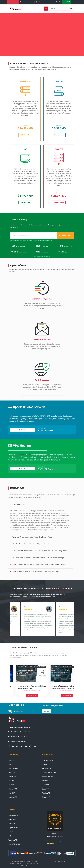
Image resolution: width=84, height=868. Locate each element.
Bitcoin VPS (12, 777)
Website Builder (47, 777)
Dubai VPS (46, 789)
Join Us (46, 711)
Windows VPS (13, 768)
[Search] (59, 9)
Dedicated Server (48, 760)
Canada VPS (13, 797)
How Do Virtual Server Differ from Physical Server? (31, 544)
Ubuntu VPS (13, 789)
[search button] (71, 9)
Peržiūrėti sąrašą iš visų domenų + (43, 256)
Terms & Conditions (15, 863)
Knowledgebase (14, 815)
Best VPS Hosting (14, 844)
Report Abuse (13, 828)
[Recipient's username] (33, 236)
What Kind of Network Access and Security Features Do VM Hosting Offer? (40, 551)
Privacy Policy (26, 863)
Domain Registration (49, 773)
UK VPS (11, 785)
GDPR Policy (25, 865)
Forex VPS (46, 764)
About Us (12, 824)
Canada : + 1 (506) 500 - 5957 (21, 732)
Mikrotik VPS (46, 781)
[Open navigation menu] (46, 9)
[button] (6, 35)
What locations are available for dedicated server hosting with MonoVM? (39, 565)
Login (58, 2)
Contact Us (12, 820)
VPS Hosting (21, 455)
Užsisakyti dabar (25, 135)
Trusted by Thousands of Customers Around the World (42, 589)
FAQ (10, 836)
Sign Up (67, 2)
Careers (11, 832)
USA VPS (12, 781)
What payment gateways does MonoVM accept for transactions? (36, 571)
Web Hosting (46, 768)
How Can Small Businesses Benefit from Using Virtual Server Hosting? (38, 558)
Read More (32, 696)
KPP (29, 455)
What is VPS (13, 840)
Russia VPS (46, 793)
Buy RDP (11, 764)
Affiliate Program (60, 861)
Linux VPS (12, 773)
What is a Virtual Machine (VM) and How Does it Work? (32, 537)
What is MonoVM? (19, 505)
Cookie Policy (35, 863)
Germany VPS (47, 797)
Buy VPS (11, 760)
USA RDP (12, 793)
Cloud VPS (46, 785)
